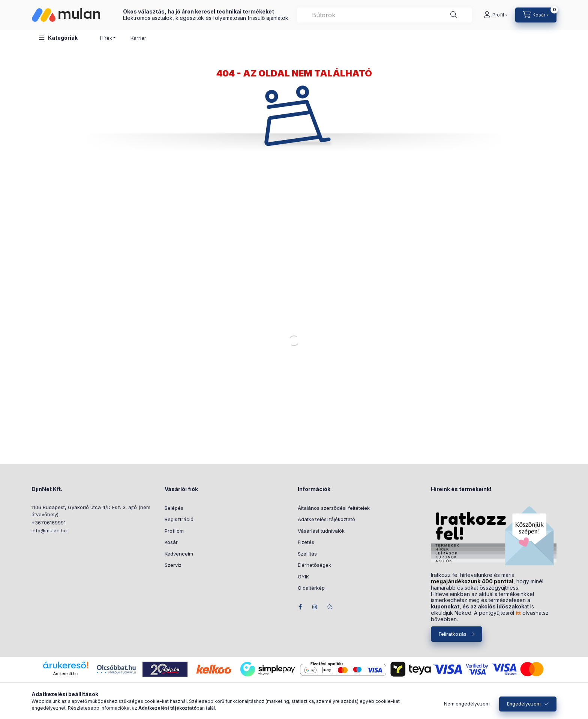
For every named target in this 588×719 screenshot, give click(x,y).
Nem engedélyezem (467, 704)
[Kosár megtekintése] (536, 15)
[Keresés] (454, 15)
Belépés (174, 508)
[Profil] (496, 15)
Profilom (174, 531)
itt (518, 613)
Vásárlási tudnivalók (321, 531)
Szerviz (173, 565)
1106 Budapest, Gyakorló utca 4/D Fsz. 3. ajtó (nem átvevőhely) (91, 511)
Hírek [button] (106, 38)
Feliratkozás (453, 634)
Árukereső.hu (65, 674)
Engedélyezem (524, 704)
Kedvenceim (179, 554)
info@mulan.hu (49, 530)
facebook (300, 607)
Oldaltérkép (311, 588)
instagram (315, 607)
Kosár (171, 542)
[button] (58, 38)
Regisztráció (179, 519)
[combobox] (385, 15)
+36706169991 (49, 523)
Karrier (138, 38)
